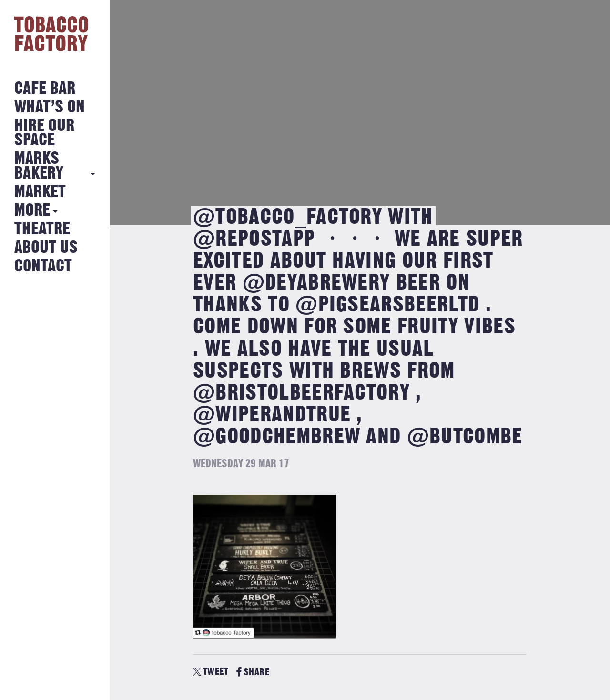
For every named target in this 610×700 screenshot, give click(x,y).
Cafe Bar (45, 89)
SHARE (253, 672)
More (32, 211)
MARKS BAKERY (39, 166)
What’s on (50, 107)
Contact (43, 266)
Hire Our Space (44, 133)
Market (40, 192)
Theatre (42, 229)
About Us (46, 248)
